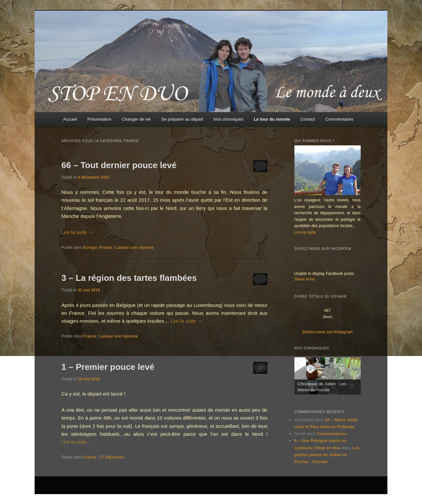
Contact (308, 119)
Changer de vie (136, 119)
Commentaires (339, 119)
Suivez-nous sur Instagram (327, 332)
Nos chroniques (228, 119)
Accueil (70, 119)
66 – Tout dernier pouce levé (119, 165)
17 (260, 368)
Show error (305, 279)
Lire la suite (77, 232)
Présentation (99, 119)
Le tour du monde (272, 119)
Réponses (112, 457)
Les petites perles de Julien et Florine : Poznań (327, 455)
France (105, 248)
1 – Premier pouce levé (108, 367)
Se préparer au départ (182, 119)
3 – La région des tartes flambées (129, 278)
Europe (90, 248)
